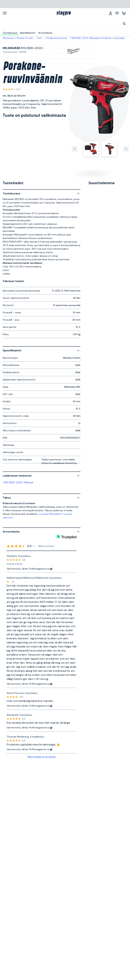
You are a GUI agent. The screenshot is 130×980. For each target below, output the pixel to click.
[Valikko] (6, 13)
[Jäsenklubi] (110, 13)
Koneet (42, 38)
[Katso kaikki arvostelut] (11, 90)
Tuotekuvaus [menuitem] (10, 33)
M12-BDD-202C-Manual (18, 482)
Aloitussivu (9, 38)
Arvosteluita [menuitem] (45, 33)
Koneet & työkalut (27, 38)
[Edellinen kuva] (75, 149)
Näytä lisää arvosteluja (42, 757)
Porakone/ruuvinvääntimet (61, 38)
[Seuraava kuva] (126, 149)
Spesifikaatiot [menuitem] (28, 33)
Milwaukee (11, 48)
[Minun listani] (117, 13)
